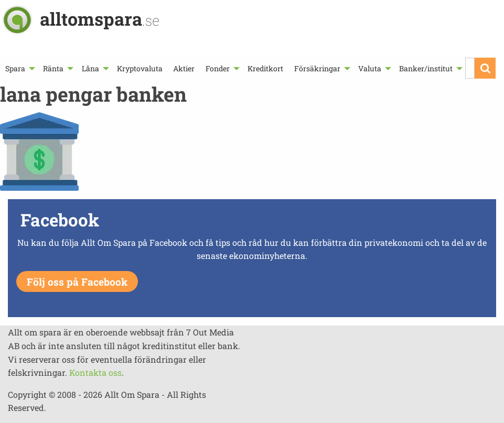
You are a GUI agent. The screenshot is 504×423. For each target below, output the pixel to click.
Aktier (184, 68)
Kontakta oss (95, 372)
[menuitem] (19, 68)
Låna (90, 68)
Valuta (370, 68)
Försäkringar (317, 68)
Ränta (53, 68)
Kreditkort (265, 68)
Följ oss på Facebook (77, 282)
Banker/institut (426, 68)
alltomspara (100, 19)
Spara (15, 68)
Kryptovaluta (140, 68)
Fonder (218, 68)
